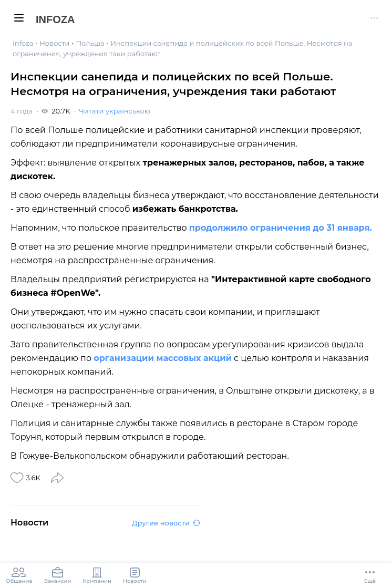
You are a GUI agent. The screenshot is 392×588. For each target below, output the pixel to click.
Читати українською (114, 111)
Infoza (55, 19)
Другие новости (166, 523)
